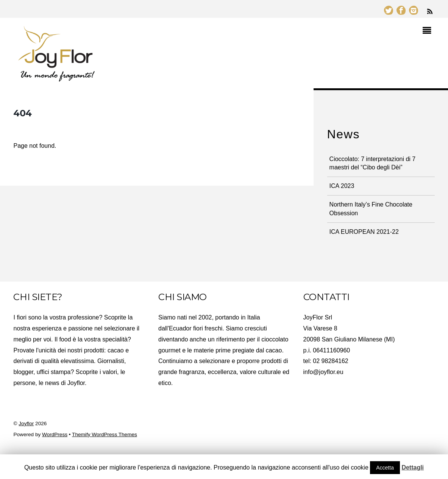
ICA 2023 (342, 186)
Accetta (385, 468)
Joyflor (26, 423)
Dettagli (413, 467)
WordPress (55, 434)
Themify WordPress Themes (105, 434)
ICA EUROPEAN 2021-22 (364, 232)
